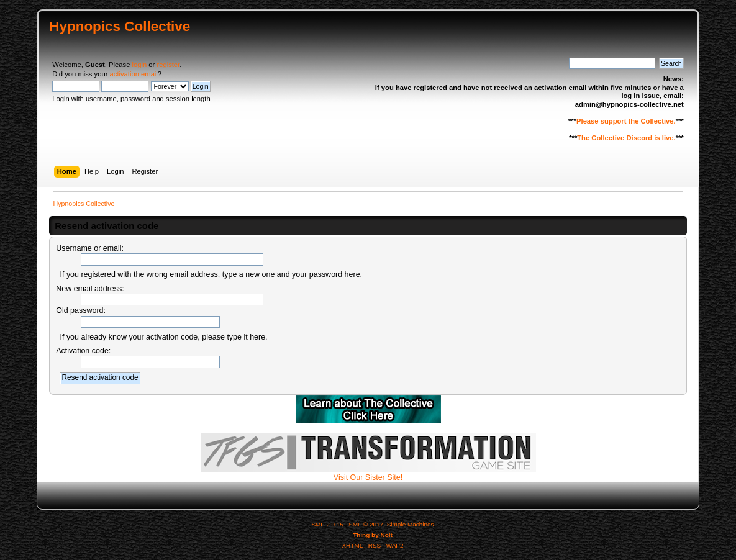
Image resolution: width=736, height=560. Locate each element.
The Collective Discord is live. (626, 138)
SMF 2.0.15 (327, 524)
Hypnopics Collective (120, 26)
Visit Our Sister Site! (368, 474)
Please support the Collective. (626, 121)
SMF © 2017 (366, 524)
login (140, 65)
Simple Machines (411, 524)
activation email (134, 74)
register (168, 65)
